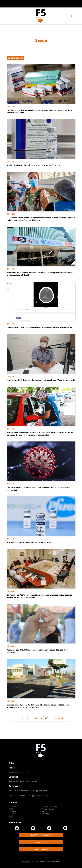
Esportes (12, 814)
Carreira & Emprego (49, 807)
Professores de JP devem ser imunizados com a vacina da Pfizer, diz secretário (41, 380)
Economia (12, 811)
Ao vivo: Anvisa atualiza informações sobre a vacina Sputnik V (33, 165)
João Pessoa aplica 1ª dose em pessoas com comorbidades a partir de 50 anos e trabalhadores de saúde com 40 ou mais (41, 219)
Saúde (11, 816)
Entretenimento (48, 809)
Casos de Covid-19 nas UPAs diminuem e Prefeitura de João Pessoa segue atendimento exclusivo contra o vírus (38, 706)
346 (36, 718)
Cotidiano (12, 807)
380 (62, 718)
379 (57, 718)
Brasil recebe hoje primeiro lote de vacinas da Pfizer (29, 542)
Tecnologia (46, 814)
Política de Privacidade (41, 835)
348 (46, 718)
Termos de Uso (41, 842)
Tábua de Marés (41, 849)
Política (12, 809)
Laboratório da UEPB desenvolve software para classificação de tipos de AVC (40, 327)
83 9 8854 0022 (43, 790)
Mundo (45, 811)
